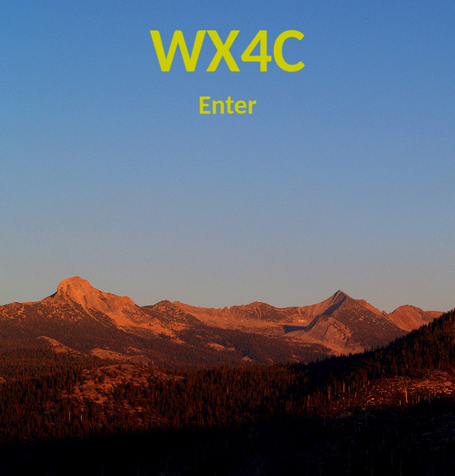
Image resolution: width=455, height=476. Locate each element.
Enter (227, 105)
